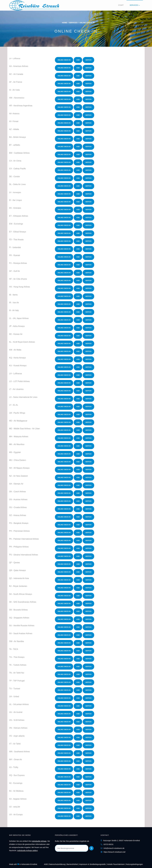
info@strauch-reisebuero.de (114, 848)
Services (134, 5)
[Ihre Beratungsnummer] (72, 848)
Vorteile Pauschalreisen (116, 864)
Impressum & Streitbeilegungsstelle (92, 864)
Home (65, 23)
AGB (78, 60)
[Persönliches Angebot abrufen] (91, 848)
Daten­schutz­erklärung (57, 864)
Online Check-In (64, 60)
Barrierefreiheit (72, 864)
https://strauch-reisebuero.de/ (115, 852)
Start (121, 5)
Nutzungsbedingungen (134, 864)
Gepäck (88, 60)
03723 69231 (109, 844)
